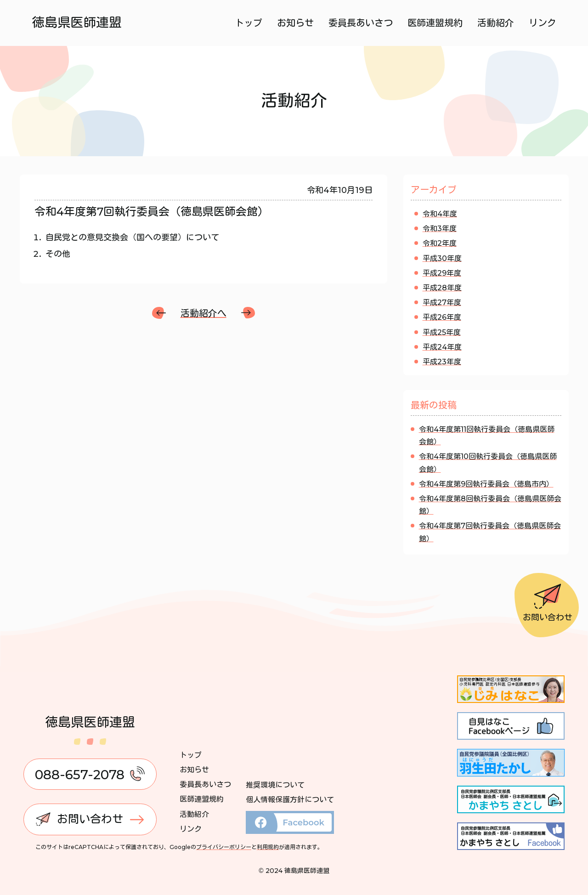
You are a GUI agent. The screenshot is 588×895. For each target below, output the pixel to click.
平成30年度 (442, 258)
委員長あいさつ (360, 23)
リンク (542, 23)
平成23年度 (442, 362)
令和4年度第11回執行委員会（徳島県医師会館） (487, 436)
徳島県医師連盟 (77, 23)
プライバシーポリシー (224, 847)
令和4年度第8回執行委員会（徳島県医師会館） (490, 505)
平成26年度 (442, 317)
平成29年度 (442, 273)
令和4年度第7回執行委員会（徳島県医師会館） (490, 532)
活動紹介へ (204, 313)
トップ (248, 23)
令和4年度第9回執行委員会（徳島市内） (486, 484)
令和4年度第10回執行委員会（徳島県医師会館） (488, 463)
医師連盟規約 (435, 23)
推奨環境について (275, 785)
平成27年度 (442, 303)
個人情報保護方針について (290, 800)
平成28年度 (442, 288)
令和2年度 (440, 243)
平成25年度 (442, 332)
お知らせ (295, 23)
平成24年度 (442, 347)
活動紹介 (495, 23)
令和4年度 (440, 214)
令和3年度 (440, 229)
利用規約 (268, 847)
